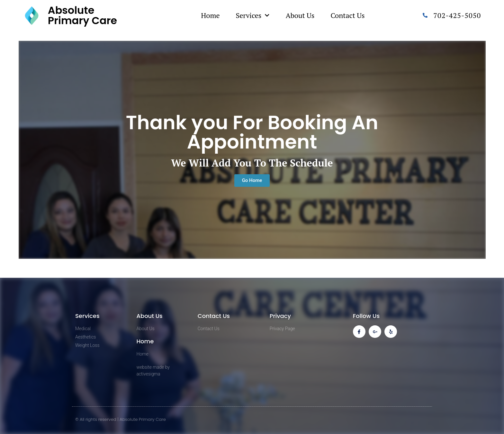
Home (210, 15)
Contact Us (347, 15)
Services (252, 15)
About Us (300, 15)
